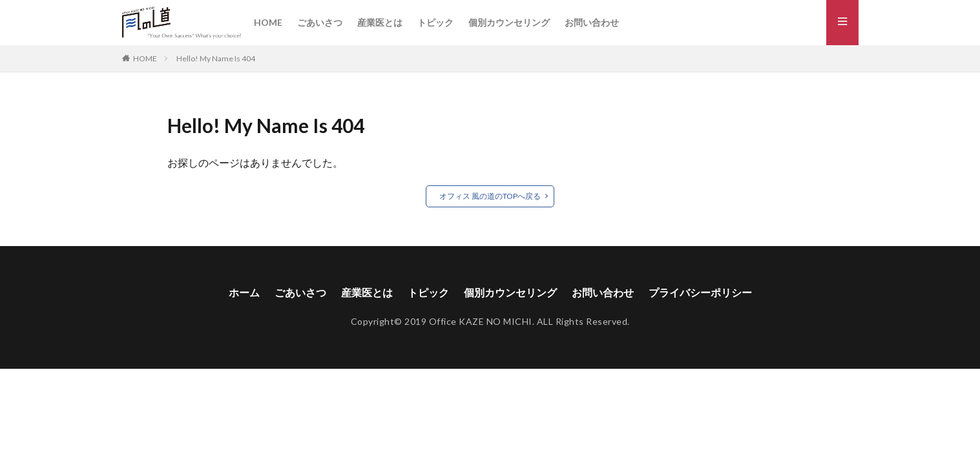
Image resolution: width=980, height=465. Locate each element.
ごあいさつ (320, 22)
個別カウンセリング (509, 22)
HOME (268, 22)
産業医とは (380, 22)
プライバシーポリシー (700, 292)
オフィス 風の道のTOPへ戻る (490, 196)
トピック (435, 22)
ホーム (244, 292)
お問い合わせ (592, 22)
